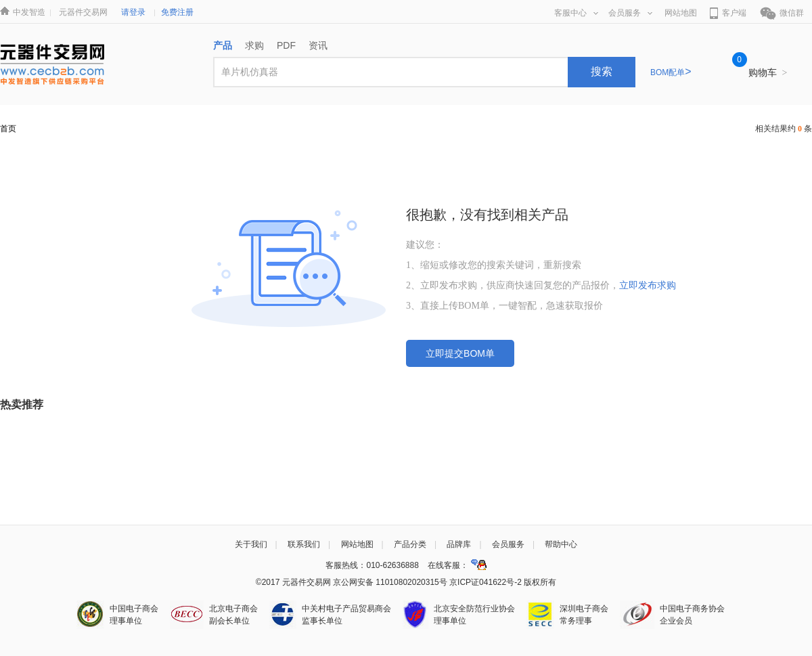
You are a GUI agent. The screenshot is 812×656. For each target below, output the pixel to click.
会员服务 (630, 13)
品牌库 (459, 544)
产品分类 (410, 544)
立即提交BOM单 (460, 353)
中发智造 (29, 12)
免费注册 (177, 12)
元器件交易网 (83, 12)
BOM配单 (671, 72)
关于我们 (251, 544)
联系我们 (304, 544)
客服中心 (576, 13)
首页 (8, 129)
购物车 (768, 72)
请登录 (133, 12)
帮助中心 (561, 544)
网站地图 (681, 13)
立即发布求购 (648, 285)
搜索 (602, 71)
